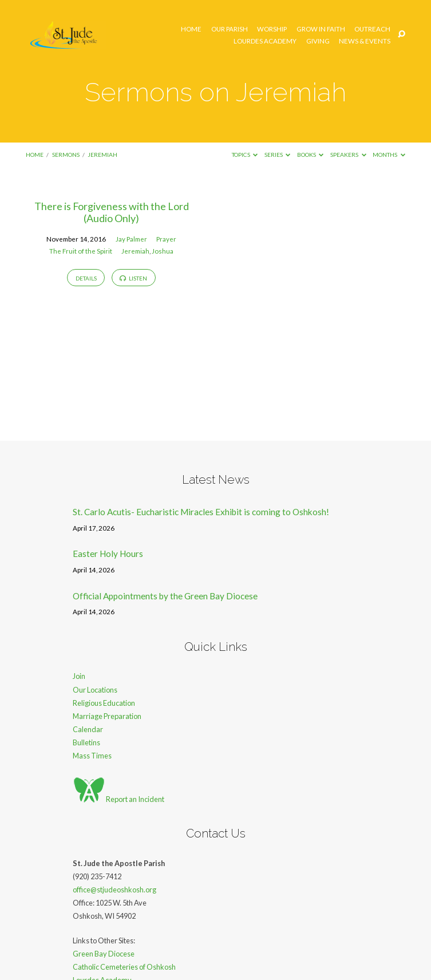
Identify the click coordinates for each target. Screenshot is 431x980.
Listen (133, 278)
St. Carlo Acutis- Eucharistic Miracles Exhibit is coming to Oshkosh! (201, 512)
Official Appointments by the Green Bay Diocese (165, 596)
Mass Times (92, 756)
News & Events (365, 41)
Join (79, 676)
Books (311, 155)
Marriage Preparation (107, 716)
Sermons (66, 155)
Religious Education (104, 703)
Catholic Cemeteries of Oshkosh (124, 967)
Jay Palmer (131, 239)
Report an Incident (118, 799)
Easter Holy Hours (108, 554)
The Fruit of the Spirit (81, 251)
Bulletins (86, 742)
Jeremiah (102, 155)
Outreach (372, 29)
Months (389, 155)
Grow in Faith (321, 29)
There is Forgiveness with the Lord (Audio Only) (112, 212)
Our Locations (95, 690)
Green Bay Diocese (104, 954)
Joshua (163, 251)
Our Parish (230, 29)
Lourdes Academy (265, 41)
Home (191, 29)
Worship (272, 29)
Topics (245, 155)
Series (278, 155)
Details (86, 278)
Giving (318, 41)
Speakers (348, 155)
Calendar (88, 729)
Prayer (166, 239)
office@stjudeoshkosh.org (114, 890)
